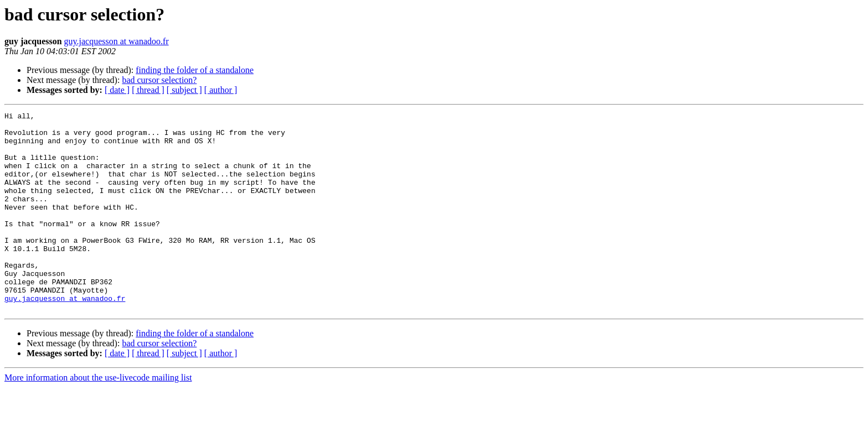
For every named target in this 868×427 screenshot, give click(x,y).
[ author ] (221, 90)
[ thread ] (148, 90)
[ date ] (117, 90)
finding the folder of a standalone (195, 70)
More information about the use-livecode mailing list (98, 417)
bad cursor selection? (159, 80)
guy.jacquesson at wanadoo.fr (117, 41)
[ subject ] (184, 90)
